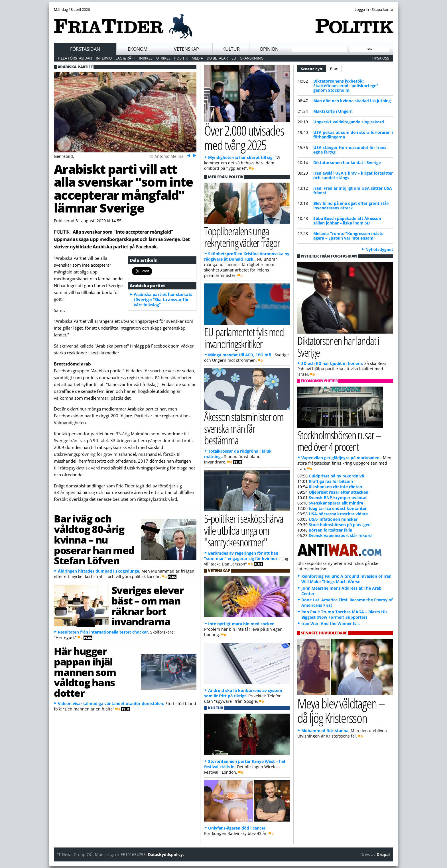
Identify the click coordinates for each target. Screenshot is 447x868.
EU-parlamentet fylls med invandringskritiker (244, 338)
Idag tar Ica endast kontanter (338, 508)
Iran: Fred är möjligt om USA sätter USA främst (353, 190)
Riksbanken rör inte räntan (335, 487)
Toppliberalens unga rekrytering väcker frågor (242, 237)
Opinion (269, 49)
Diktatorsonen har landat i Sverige (347, 163)
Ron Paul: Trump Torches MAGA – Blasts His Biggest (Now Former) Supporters (344, 614)
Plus (334, 69)
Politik (181, 58)
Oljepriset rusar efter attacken (339, 492)
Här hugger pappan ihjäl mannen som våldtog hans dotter (85, 672)
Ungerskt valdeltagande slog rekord (349, 122)
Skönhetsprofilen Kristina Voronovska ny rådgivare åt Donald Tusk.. (247, 256)
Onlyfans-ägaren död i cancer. (237, 828)
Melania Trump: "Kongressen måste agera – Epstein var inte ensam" (348, 236)
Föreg (188, 155)
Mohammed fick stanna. (325, 731)
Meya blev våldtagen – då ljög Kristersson (341, 710)
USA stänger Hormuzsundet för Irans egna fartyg (350, 150)
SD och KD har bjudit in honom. (332, 363)
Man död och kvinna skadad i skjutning (352, 101)
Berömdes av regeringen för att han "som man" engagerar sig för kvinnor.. (242, 556)
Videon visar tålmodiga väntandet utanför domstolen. (111, 703)
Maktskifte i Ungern (333, 111)
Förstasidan (85, 49)
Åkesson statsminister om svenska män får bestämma (244, 428)
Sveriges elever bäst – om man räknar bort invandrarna (147, 606)
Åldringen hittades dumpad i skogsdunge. (99, 571)
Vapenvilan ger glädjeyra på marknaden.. (342, 458)
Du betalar (217, 58)
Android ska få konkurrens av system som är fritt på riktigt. (243, 693)
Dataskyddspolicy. (166, 854)
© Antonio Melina (167, 156)
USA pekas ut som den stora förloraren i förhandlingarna (353, 135)
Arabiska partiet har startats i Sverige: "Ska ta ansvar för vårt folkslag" (163, 299)
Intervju (104, 58)
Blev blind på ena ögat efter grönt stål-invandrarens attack (351, 206)
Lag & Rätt (125, 58)
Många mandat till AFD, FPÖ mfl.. (241, 355)
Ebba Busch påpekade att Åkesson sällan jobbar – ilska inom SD (347, 221)
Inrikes (146, 58)
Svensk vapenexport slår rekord (340, 535)
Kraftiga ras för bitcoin (331, 481)
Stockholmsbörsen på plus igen (340, 525)
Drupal (383, 854)
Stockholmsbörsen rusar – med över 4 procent (339, 441)
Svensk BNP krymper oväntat (338, 498)
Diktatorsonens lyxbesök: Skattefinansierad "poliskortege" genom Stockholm (346, 86)
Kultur (231, 49)
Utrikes (163, 58)
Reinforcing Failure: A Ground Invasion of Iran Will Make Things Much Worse (346, 579)
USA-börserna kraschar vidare (338, 514)
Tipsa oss (380, 58)
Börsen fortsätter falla (330, 530)
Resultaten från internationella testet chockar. (103, 632)
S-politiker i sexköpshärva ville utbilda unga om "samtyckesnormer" (244, 530)
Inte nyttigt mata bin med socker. (241, 624)
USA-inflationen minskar (333, 519)
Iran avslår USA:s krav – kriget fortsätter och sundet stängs (353, 175)
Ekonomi (138, 49)
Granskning (252, 58)
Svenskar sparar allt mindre (336, 503)
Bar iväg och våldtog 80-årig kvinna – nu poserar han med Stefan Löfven (94, 539)
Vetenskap (186, 49)
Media (197, 58)
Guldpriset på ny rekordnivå (336, 476)
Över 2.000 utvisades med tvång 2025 (244, 138)
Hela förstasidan (75, 58)
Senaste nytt (314, 68)
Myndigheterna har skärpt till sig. (241, 157)
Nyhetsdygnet (379, 249)
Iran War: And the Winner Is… (331, 623)
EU (234, 58)
